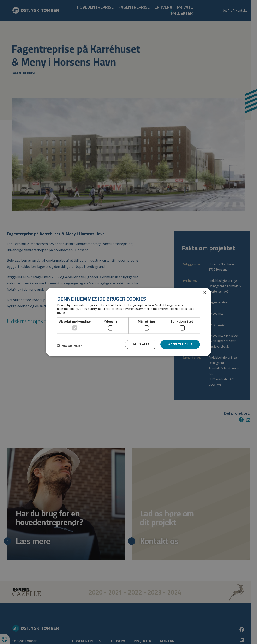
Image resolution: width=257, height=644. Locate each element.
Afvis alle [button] (141, 344)
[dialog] (128, 322)
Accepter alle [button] (180, 344)
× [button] (205, 293)
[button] (70, 345)
